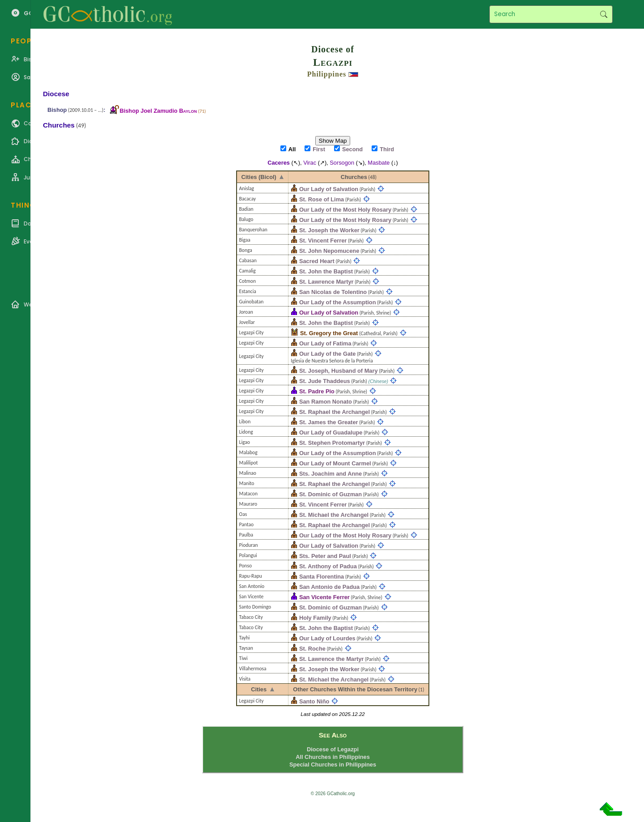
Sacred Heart (317, 261)
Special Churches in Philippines (333, 765)
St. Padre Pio (317, 391)
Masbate (379, 163)
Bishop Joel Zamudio (158, 111)
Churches (354, 177)
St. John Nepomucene (329, 251)
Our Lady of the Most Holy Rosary (345, 210)
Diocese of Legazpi (333, 749)
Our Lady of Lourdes (327, 638)
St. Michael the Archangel (334, 515)
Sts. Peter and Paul (325, 556)
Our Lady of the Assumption (338, 302)
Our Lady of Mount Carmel (335, 463)
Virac (310, 163)
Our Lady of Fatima (325, 343)
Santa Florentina (322, 577)
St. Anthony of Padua (328, 566)
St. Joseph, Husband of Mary (339, 371)
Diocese (56, 94)
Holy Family (315, 618)
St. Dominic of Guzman (330, 494)
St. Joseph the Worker (329, 230)
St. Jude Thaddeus (325, 381)
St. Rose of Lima (322, 199)
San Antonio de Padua (329, 587)
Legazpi (333, 62)
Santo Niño (314, 701)
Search (604, 14)
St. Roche (312, 649)
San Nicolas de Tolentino (333, 292)
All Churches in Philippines (333, 757)
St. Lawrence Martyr (326, 282)
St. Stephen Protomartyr (332, 443)
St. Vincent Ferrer (323, 241)
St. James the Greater (329, 422)
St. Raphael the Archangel (335, 412)
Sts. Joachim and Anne (330, 474)
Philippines (327, 74)
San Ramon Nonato (326, 402)
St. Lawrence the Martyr (331, 659)
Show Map (333, 141)
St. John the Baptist (326, 271)
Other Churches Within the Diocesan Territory (355, 689)
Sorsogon (342, 163)
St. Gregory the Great (329, 333)
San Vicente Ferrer (324, 597)
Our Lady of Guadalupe (331, 432)
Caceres (279, 163)
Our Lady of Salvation (329, 189)
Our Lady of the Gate (328, 354)
